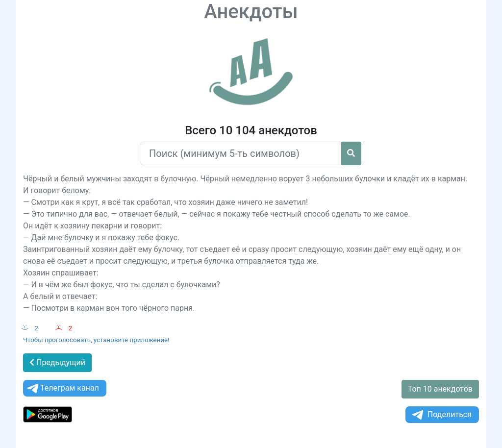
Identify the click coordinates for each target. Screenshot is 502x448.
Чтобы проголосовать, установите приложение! (96, 340)
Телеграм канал (62, 388)
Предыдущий (57, 362)
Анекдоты (251, 12)
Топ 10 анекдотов (440, 389)
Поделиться (441, 415)
